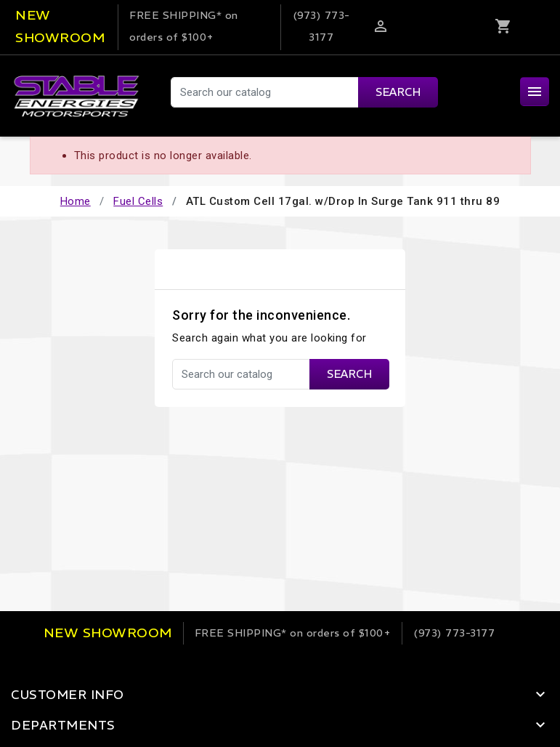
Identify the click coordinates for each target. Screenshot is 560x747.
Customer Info (68, 695)
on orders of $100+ (293, 633)
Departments (63, 725)
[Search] (304, 92)
